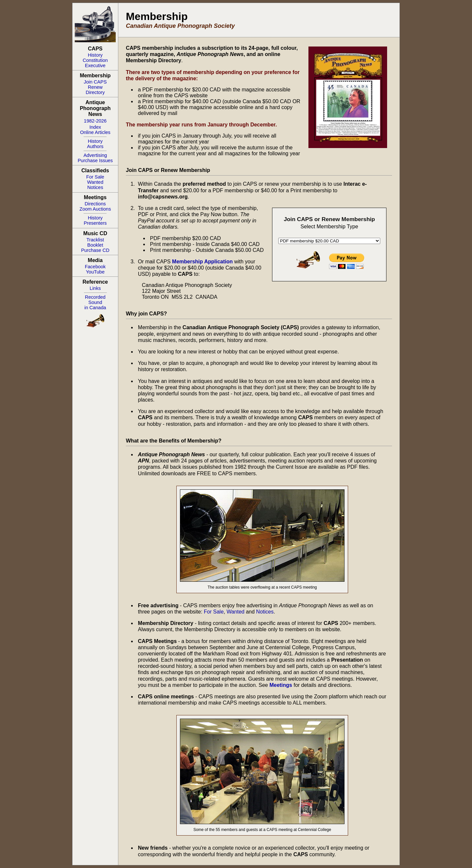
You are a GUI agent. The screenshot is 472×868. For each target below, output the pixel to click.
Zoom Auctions (95, 209)
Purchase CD (95, 250)
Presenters (95, 223)
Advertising (95, 155)
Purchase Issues (95, 160)
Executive (95, 66)
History (95, 55)
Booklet (95, 245)
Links (95, 288)
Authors (95, 146)
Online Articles (95, 132)
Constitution (95, 60)
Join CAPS (95, 82)
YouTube (95, 272)
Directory (95, 92)
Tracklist (95, 240)
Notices (95, 187)
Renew (95, 87)
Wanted (95, 182)
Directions (95, 204)
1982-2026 (95, 121)
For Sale (95, 177)
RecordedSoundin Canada (95, 302)
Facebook (95, 267)
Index (95, 127)
